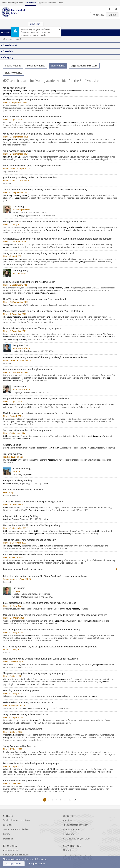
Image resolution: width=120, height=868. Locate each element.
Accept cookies (14, 864)
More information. (38, 859)
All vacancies (69, 834)
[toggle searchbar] (116, 9)
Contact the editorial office (16, 830)
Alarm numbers (10, 850)
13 (71, 800)
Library (61, 3)
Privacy (7, 834)
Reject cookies (38, 864)
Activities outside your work (77, 839)
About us (67, 820)
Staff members (30, 3)
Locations (8, 825)
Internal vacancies (72, 830)
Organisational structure (47, 3)
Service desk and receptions (16, 820)
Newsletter (68, 850)
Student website (36, 66)
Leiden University (8, 3)
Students (20, 3)
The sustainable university (75, 825)
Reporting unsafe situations (16, 855)
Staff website (7, 39)
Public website (13, 66)
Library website (14, 73)
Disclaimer (8, 839)
